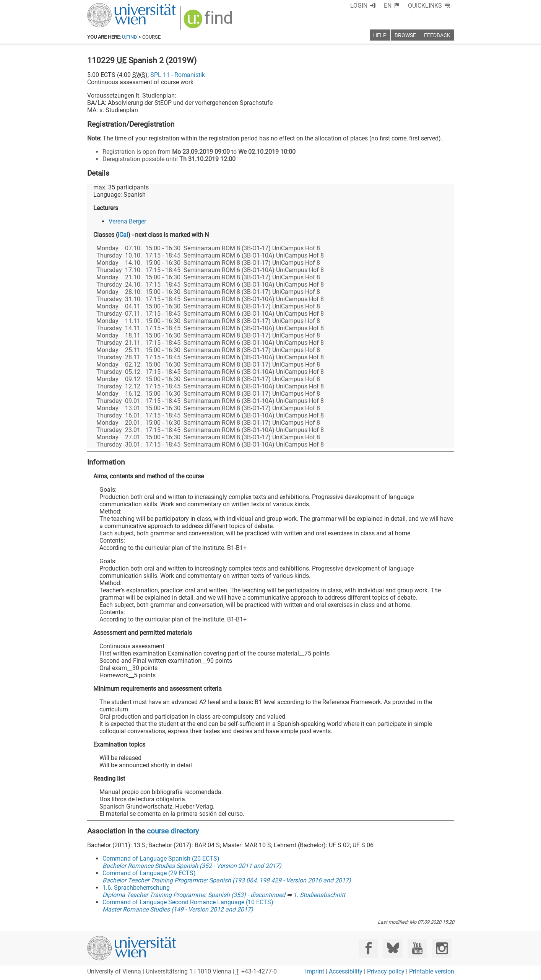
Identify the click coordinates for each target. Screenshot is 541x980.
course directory (173, 831)
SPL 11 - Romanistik (178, 75)
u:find (130, 37)
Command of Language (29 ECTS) (149, 873)
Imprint (315, 971)
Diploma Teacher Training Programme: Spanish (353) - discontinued (194, 895)
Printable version (432, 971)
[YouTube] (417, 948)
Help (380, 35)
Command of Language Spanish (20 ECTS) (161, 859)
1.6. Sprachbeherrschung (136, 888)
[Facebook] (368, 948)
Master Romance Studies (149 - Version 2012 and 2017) (178, 909)
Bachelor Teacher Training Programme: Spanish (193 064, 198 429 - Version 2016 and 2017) (227, 880)
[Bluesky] (393, 948)
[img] (209, 22)
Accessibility (346, 971)
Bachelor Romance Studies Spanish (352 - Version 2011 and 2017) (192, 866)
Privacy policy (386, 971)
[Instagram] (442, 948)
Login (359, 6)
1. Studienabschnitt (319, 895)
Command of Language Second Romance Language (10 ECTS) (188, 902)
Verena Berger (127, 221)
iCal (123, 235)
